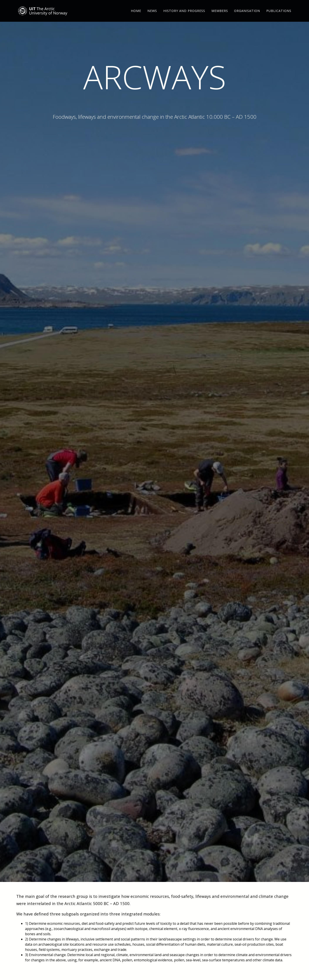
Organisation (247, 16)
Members (220, 16)
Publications (279, 16)
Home (136, 16)
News (152, 16)
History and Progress (184, 16)
